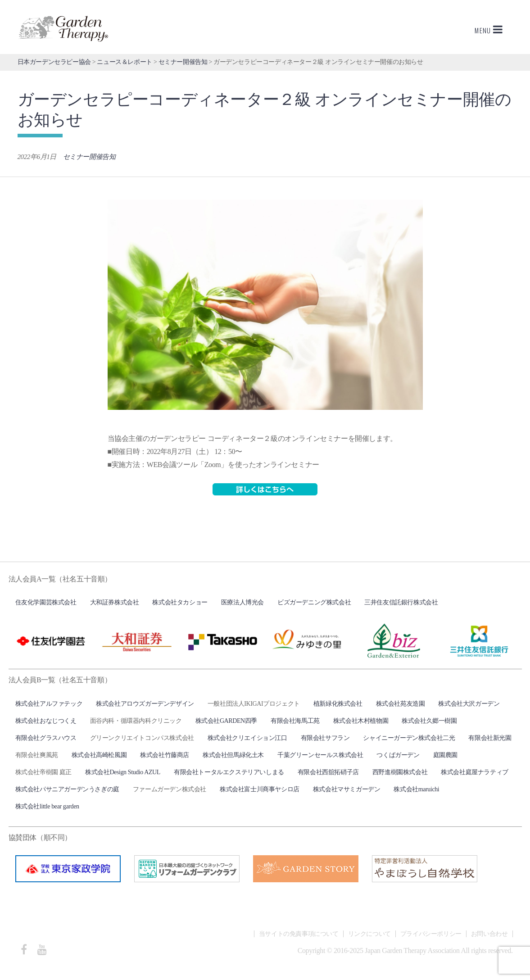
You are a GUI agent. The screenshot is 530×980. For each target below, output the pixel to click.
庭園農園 (445, 755)
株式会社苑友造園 (401, 704)
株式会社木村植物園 (361, 721)
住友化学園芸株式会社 (46, 602)
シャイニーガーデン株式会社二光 (409, 738)
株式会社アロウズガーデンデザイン (145, 704)
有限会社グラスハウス (46, 738)
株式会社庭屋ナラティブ (475, 772)
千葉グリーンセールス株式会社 (320, 755)
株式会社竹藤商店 (165, 755)
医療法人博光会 (242, 602)
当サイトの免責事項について (299, 934)
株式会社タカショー (180, 602)
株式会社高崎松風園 (99, 755)
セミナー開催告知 (89, 157)
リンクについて (369, 934)
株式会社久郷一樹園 (429, 721)
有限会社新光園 (490, 738)
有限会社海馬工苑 (295, 721)
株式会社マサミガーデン (347, 789)
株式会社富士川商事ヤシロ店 (260, 789)
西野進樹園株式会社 (400, 772)
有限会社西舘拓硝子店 (328, 772)
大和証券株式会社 (115, 602)
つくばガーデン (398, 755)
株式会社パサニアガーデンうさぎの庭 (67, 789)
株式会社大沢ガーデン (469, 704)
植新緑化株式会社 (338, 704)
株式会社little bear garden (47, 806)
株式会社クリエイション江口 (247, 738)
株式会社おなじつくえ (46, 721)
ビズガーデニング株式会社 (314, 602)
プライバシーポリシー (431, 934)
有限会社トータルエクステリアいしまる (229, 772)
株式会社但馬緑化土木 (233, 755)
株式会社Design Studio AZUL (123, 772)
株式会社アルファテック (49, 704)
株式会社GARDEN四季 (226, 721)
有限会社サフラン (325, 738)
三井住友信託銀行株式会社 (401, 602)
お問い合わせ (489, 934)
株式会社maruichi (416, 789)
